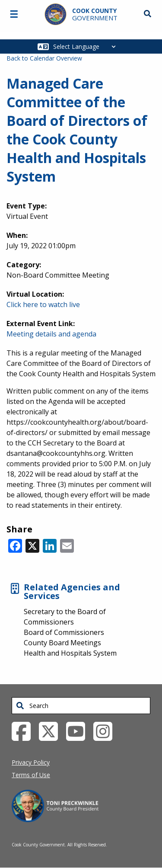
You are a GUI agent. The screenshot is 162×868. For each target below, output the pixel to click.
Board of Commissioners (64, 632)
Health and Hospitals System (70, 653)
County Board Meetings (62, 643)
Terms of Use (31, 775)
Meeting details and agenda (51, 334)
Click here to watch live (43, 304)
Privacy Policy (31, 762)
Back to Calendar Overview (44, 58)
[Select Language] (87, 46)
